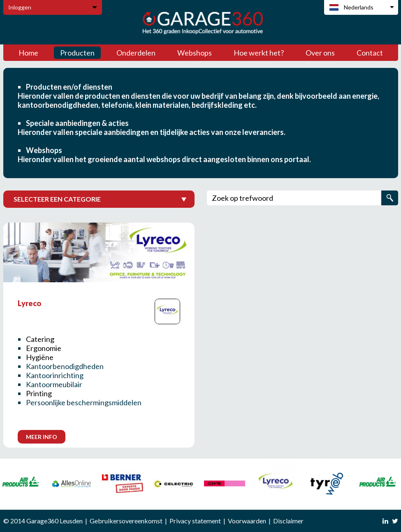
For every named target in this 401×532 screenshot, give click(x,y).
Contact (370, 53)
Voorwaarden (247, 521)
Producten (77, 53)
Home (28, 53)
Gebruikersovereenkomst (126, 521)
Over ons (320, 53)
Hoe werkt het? (259, 53)
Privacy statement (195, 521)
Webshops (195, 53)
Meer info (42, 437)
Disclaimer (288, 521)
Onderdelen (136, 53)
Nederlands (359, 7)
